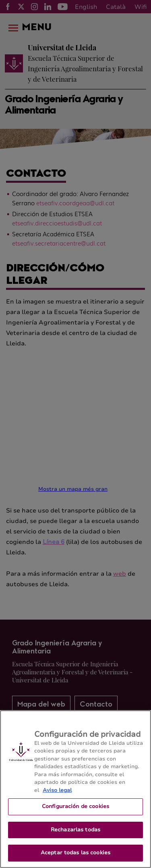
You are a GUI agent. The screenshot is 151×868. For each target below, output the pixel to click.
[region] (75, 789)
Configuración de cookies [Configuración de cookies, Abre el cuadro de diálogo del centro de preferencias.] (75, 806)
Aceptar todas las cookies (75, 853)
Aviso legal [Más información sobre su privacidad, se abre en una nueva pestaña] (57, 790)
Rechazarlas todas (75, 830)
